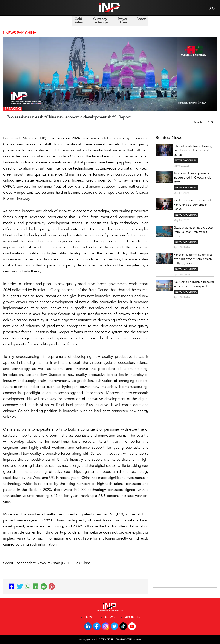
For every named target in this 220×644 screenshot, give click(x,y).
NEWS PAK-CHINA (186, 160)
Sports (141, 19)
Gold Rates (78, 21)
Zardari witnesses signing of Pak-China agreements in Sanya (192, 205)
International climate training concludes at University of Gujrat (193, 150)
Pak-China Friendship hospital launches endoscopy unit (194, 284)
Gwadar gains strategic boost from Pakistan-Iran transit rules (193, 232)
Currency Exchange (100, 21)
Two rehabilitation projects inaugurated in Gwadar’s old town (193, 178)
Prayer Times (122, 21)
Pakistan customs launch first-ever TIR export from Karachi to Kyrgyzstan (193, 259)
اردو (213, 7)
